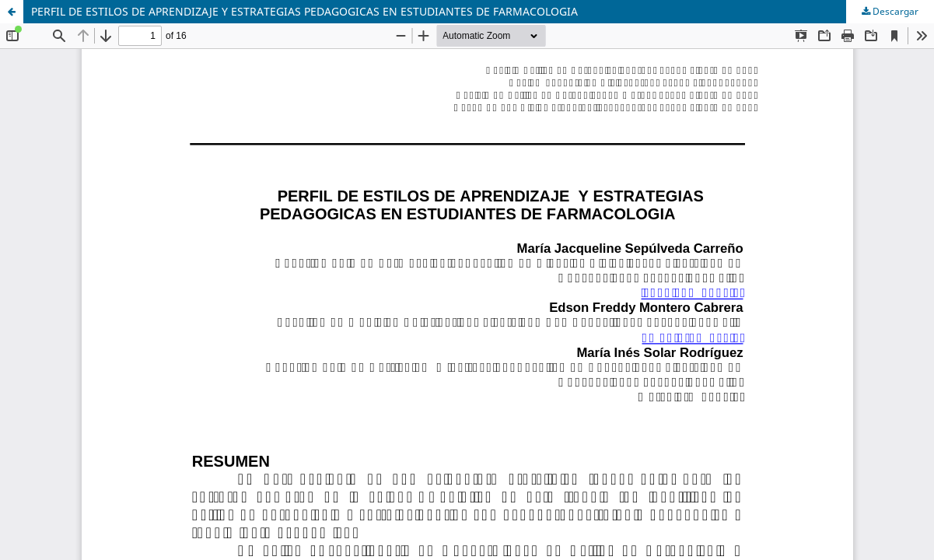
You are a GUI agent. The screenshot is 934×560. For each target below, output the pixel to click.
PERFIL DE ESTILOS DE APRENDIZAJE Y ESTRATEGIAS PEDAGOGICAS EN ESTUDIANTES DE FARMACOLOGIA (304, 11)
